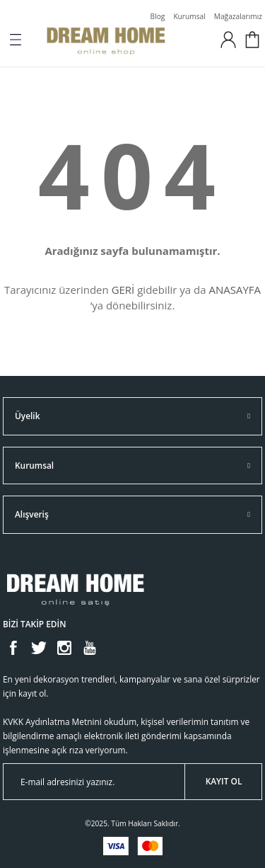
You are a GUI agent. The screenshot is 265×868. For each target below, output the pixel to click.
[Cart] (252, 40)
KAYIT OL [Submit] (224, 781)
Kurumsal (189, 16)
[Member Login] (228, 40)
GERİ (123, 290)
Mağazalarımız (238, 16)
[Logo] (123, 40)
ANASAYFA (235, 290)
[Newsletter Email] (132, 782)
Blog (158, 16)
